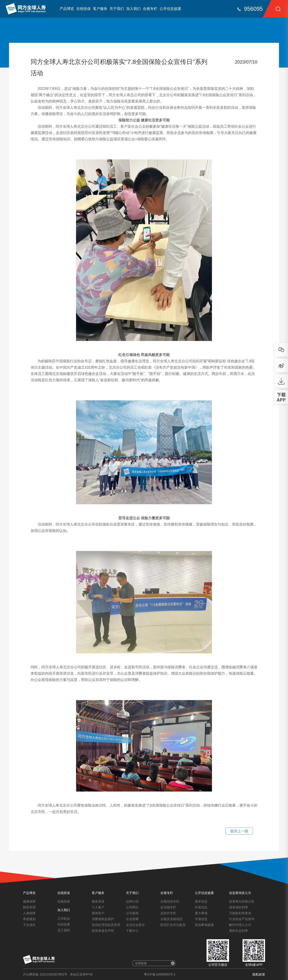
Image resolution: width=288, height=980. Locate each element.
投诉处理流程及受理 (106, 925)
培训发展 (64, 924)
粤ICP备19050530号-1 (160, 974)
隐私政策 (259, 974)
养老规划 (29, 919)
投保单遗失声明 (103, 931)
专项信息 (201, 919)
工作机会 (64, 919)
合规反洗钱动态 (171, 919)
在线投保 (83, 9)
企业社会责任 (135, 925)
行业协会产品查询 (242, 919)
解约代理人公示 (240, 925)
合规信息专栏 (170, 901)
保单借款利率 (238, 907)
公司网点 (132, 907)
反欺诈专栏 (168, 913)
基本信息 (201, 901)
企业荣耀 (132, 919)
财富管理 (29, 907)
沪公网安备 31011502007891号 (45, 974)
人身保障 (29, 913)
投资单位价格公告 (242, 901)
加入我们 (133, 9)
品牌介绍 (132, 901)
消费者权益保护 (103, 919)
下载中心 (132, 931)
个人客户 (98, 907)
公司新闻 (132, 913)
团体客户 (98, 913)
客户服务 (100, 9)
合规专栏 (150, 9)
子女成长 (29, 925)
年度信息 (201, 907)
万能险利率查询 (240, 913)
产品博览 (67, 9)
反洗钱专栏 (168, 907)
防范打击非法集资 (173, 925)
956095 (253, 9)
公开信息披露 (170, 9)
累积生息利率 (238, 931)
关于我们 (117, 9)
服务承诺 (98, 901)
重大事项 (201, 913)
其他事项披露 (204, 925)
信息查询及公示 (240, 893)
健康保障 (29, 901)
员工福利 (64, 930)
